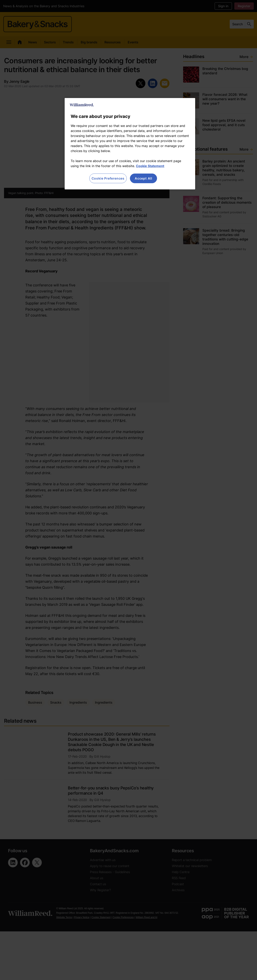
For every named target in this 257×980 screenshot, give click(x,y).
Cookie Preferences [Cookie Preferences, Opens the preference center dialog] (108, 178)
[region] (130, 144)
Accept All (143, 178)
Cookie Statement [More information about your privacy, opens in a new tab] (150, 166)
